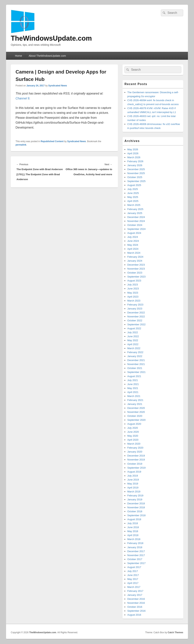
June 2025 (133, 193)
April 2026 (133, 153)
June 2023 (133, 289)
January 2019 (135, 499)
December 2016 (136, 599)
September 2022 (136, 324)
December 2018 (136, 503)
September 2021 (136, 372)
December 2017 (136, 551)
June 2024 (133, 241)
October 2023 (135, 273)
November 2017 (136, 555)
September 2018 (136, 515)
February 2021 (135, 400)
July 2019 (133, 476)
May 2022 (133, 340)
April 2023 (133, 297)
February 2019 (135, 496)
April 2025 (133, 201)
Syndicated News (58, 86)
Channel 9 (22, 98)
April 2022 (133, 344)
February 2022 (135, 352)
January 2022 (135, 356)
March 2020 (134, 444)
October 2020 (135, 416)
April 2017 (133, 583)
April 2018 (133, 535)
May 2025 (133, 197)
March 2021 (134, 396)
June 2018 (133, 527)
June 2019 (133, 480)
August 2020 (134, 424)
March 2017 (134, 587)
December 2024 (136, 217)
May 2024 (133, 245)
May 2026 (133, 149)
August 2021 (134, 376)
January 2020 (135, 452)
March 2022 (134, 348)
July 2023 (133, 285)
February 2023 (135, 305)
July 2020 (133, 428)
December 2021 (136, 360)
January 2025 (135, 213)
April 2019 (133, 488)
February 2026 (135, 161)
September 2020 (136, 420)
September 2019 (136, 468)
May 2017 (133, 579)
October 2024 (135, 225)
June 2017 (133, 575)
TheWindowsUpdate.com (51, 38)
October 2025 (135, 177)
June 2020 (133, 432)
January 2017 (135, 595)
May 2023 (133, 293)
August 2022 (134, 328)
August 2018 (134, 519)
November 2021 (136, 364)
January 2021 (135, 404)
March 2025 (134, 205)
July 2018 (133, 523)
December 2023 (136, 265)
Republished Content (52, 141)
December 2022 (136, 313)
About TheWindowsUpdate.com (47, 56)
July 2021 (133, 380)
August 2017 (134, 567)
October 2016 (135, 607)
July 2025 (133, 189)
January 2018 (135, 547)
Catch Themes (175, 632)
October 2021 (135, 368)
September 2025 (136, 181)
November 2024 (136, 221)
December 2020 (136, 408)
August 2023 (134, 281)
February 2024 (135, 257)
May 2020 (133, 436)
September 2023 (136, 277)
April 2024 (133, 249)
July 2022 (133, 332)
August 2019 (134, 472)
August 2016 (134, 615)
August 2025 (134, 185)
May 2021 (133, 388)
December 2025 (136, 169)
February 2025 (135, 209)
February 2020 (135, 448)
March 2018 (134, 539)
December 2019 (136, 456)
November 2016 (136, 603)
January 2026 (135, 165)
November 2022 (136, 317)
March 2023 (134, 301)
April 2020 (133, 440)
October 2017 (135, 559)
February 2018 (135, 543)
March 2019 (134, 492)
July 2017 (133, 571)
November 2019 (136, 460)
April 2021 (133, 392)
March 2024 (134, 253)
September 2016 (136, 611)
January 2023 (135, 309)
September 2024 (136, 229)
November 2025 (136, 173)
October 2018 (135, 511)
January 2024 (135, 261)
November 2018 (136, 507)
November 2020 (136, 412)
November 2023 (136, 269)
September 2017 (136, 563)
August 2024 (134, 233)
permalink (21, 145)
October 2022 (135, 320)
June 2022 (133, 336)
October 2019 (135, 464)
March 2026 (134, 157)
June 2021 (133, 384)
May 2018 (133, 531)
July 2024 (133, 237)
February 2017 (135, 591)
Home (18, 56)
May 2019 (133, 484)
